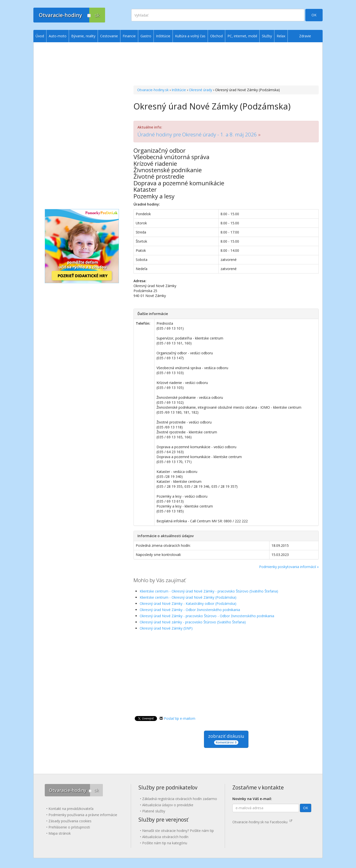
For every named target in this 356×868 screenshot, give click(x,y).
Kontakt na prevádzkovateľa (71, 809)
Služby (267, 36)
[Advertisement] (226, 64)
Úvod (40, 36)
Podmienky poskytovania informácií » (289, 567)
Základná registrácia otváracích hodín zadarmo (180, 799)
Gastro (146, 36)
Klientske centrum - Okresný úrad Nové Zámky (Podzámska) (188, 597)
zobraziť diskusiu (226, 739)
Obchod (216, 36)
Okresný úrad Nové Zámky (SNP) (166, 628)
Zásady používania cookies (70, 821)
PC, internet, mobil (242, 36)
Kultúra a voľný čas (190, 36)
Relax (281, 36)
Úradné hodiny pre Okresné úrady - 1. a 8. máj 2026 (197, 134)
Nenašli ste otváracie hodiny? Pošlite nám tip (178, 831)
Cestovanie (109, 36)
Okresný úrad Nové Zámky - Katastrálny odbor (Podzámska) (188, 603)
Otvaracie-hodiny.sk (153, 90)
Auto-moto (58, 36)
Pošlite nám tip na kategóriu (165, 843)
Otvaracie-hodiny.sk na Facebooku (262, 822)
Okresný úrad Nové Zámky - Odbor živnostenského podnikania (190, 610)
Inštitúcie (179, 90)
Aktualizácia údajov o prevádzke (168, 805)
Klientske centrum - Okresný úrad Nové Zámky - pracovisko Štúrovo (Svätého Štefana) (209, 591)
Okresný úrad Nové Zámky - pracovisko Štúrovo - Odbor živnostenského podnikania (207, 616)
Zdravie (305, 36)
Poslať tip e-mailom (180, 718)
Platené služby (154, 811)
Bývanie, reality (83, 36)
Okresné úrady (200, 90)
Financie (129, 36)
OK (314, 15)
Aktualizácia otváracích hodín (165, 837)
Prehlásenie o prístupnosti (69, 827)
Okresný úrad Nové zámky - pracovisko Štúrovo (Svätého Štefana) (193, 622)
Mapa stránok (60, 833)
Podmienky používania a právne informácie (83, 815)
